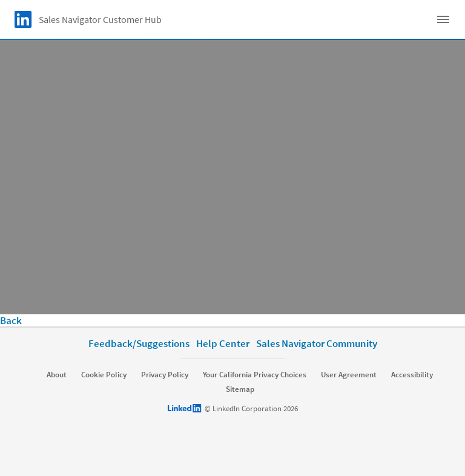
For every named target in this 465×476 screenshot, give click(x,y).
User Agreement (349, 375)
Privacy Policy (165, 375)
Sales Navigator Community (317, 343)
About (57, 375)
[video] (232, 177)
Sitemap (240, 389)
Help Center (223, 343)
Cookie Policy (104, 375)
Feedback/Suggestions (139, 343)
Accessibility (412, 375)
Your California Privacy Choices (255, 375)
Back (11, 320)
